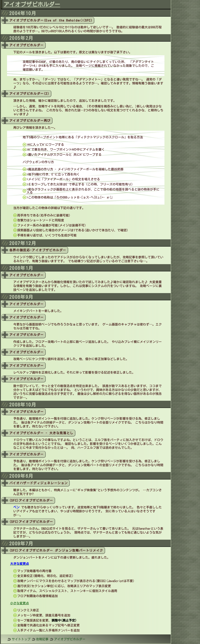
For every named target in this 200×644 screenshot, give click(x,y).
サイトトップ (21, 639)
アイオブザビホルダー (70, 639)
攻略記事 (42, 639)
